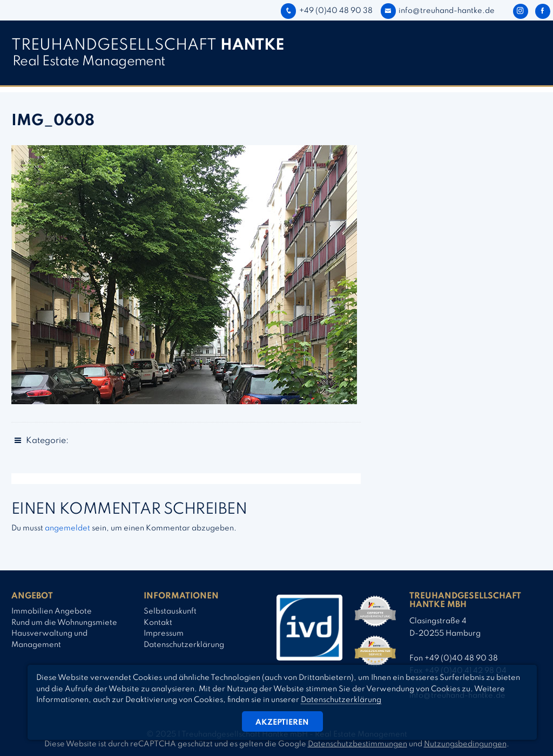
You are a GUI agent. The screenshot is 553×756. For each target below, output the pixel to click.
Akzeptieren (282, 723)
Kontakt (158, 623)
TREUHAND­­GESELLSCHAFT (148, 46)
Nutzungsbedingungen (465, 744)
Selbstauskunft (170, 611)
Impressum (164, 634)
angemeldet (68, 528)
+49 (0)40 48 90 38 (326, 11)
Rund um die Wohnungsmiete (64, 623)
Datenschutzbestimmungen (358, 744)
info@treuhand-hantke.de (438, 11)
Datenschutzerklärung (184, 645)
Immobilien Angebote (52, 611)
